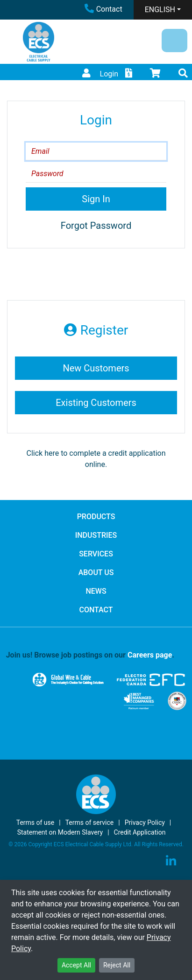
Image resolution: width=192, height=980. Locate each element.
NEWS (96, 591)
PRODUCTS (96, 517)
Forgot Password (96, 226)
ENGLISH (160, 10)
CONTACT (96, 610)
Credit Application (140, 832)
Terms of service (90, 822)
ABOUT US (96, 572)
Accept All (76, 965)
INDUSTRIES (96, 535)
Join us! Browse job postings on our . (90, 655)
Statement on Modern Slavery (60, 832)
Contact (103, 9)
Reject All (117, 965)
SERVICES (96, 554)
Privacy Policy (145, 822)
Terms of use (36, 822)
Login (99, 74)
